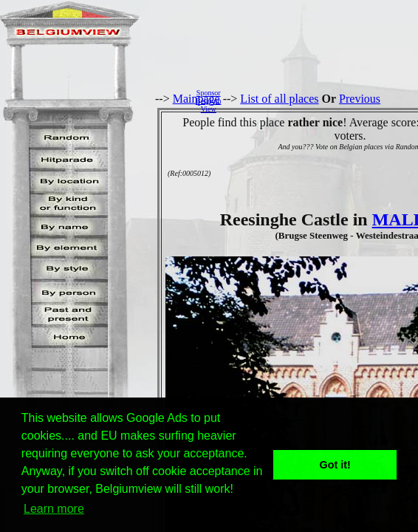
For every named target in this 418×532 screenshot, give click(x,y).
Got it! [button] (335, 465)
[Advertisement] (323, 100)
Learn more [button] (54, 509)
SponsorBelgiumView (208, 101)
